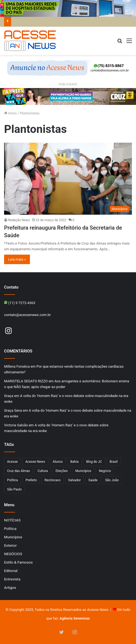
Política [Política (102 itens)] (13, 480)
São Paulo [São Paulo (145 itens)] (14, 489)
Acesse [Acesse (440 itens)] (12, 462)
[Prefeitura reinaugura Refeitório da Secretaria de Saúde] (68, 179)
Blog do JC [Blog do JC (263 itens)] (94, 462)
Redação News (19, 220)
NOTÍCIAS (12, 520)
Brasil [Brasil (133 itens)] (114, 462)
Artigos (10, 587)
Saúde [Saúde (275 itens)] (93, 480)
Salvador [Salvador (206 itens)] (75, 480)
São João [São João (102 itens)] (112, 480)
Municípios (13, 537)
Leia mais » (17, 259)
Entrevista (12, 579)
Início (10, 113)
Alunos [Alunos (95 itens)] (58, 462)
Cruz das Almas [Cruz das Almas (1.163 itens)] (18, 471)
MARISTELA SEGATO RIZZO (26, 381)
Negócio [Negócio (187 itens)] (105, 471)
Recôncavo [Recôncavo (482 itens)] (53, 480)
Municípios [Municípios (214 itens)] (83, 471)
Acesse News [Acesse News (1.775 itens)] (35, 462)
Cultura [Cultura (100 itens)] (43, 471)
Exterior (10, 545)
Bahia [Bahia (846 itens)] (75, 462)
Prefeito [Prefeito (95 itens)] (31, 480)
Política (10, 529)
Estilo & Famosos (18, 562)
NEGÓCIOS (13, 554)
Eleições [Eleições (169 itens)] (62, 471)
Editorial (11, 571)
